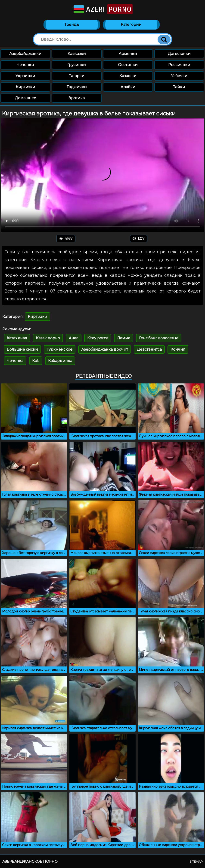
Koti (36, 361)
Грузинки (77, 65)
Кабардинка (60, 361)
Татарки (77, 76)
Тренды (72, 25)
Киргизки (25, 87)
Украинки (25, 76)
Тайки (179, 87)
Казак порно (48, 338)
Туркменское (60, 349)
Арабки (128, 87)
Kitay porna (98, 338)
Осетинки (128, 65)
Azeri (103, 9)
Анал (74, 338)
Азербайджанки (25, 54)
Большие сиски (22, 349)
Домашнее (25, 98)
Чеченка (15, 361)
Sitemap (196, 862)
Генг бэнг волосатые (159, 338)
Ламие (124, 338)
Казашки (128, 76)
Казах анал (17, 338)
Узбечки (179, 76)
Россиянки (179, 65)
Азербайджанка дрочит (105, 349)
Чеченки (25, 65)
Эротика (77, 98)
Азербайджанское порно (30, 861)
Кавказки (77, 54)
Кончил (178, 349)
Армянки (128, 54)
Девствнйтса (149, 349)
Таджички (77, 87)
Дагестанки (179, 54)
